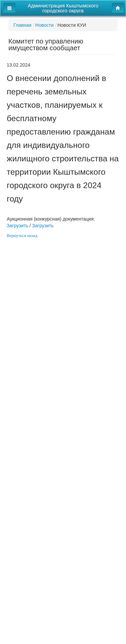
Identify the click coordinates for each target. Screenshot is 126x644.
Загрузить (17, 226)
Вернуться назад (22, 235)
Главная (22, 25)
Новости (44, 25)
